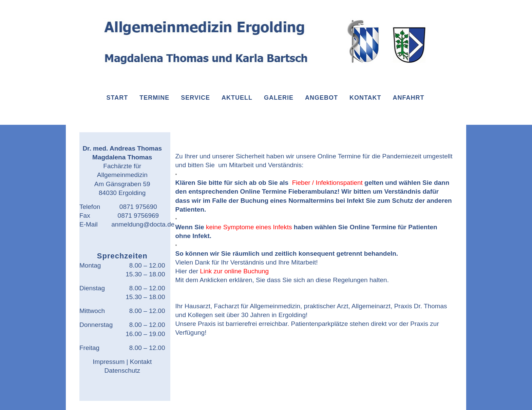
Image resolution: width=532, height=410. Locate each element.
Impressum (109, 362)
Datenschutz (122, 370)
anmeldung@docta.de (143, 224)
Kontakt (141, 362)
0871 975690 (138, 207)
